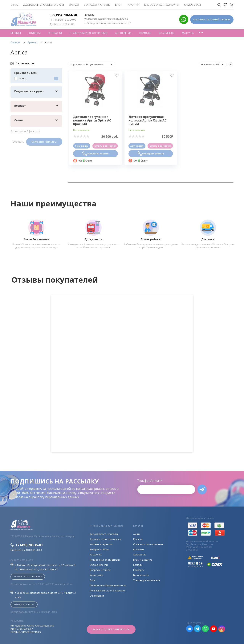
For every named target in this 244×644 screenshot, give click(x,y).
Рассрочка (96, 555)
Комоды (145, 33)
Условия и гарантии (101, 544)
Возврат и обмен (100, 549)
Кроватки (55, 33)
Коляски (35, 33)
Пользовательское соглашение (108, 591)
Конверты (139, 570)
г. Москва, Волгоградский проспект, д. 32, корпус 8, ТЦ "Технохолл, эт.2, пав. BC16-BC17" (43, 567)
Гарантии (133, 5)
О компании (97, 596)
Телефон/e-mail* (150, 481)
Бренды (74, 5)
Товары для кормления (147, 580)
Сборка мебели (99, 565)
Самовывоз (193, 5)
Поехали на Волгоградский (28, 576)
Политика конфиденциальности (108, 585)
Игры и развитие (143, 560)
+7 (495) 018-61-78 (63, 15)
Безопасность (141, 575)
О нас (14, 5)
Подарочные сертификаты (105, 560)
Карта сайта (96, 575)
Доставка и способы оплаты (44, 5)
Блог (118, 5)
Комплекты (167, 33)
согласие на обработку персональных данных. (45, 497)
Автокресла (123, 33)
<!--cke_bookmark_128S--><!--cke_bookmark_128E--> (122, 374)
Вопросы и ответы (97, 5)
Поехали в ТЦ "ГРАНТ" (24, 604)
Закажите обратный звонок (111, 629)
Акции (137, 534)
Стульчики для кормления (89, 33)
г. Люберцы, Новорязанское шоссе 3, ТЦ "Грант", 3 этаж (43, 595)
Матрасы (188, 33)
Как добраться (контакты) (162, 5)
